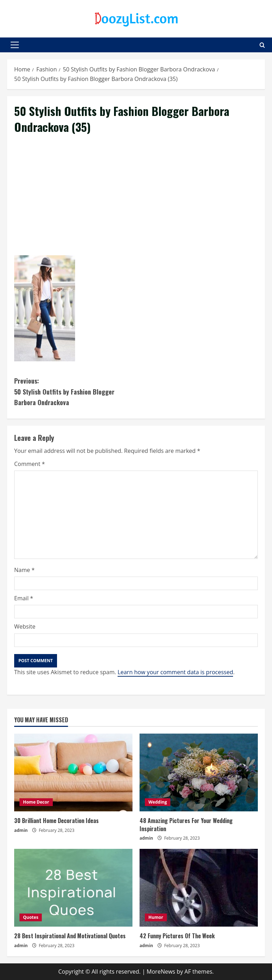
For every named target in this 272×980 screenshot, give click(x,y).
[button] (15, 45)
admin (21, 830)
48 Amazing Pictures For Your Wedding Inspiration (186, 824)
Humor (156, 917)
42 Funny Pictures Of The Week (177, 936)
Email (24, 598)
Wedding (158, 802)
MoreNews (161, 972)
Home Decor (36, 802)
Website (25, 626)
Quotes (31, 917)
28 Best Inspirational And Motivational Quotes (70, 936)
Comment (30, 464)
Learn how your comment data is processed (175, 672)
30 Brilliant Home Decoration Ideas (56, 821)
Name (24, 570)
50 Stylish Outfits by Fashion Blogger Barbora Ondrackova (75, 391)
